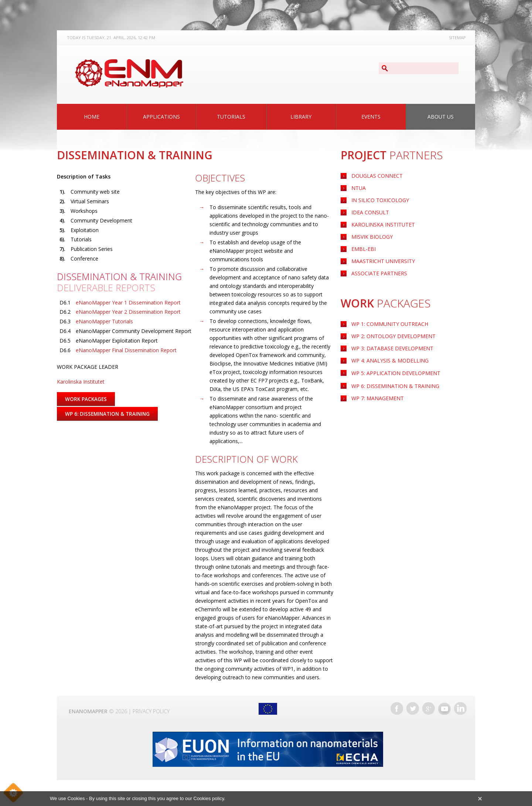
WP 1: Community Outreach (390, 324)
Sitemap (457, 38)
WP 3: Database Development (392, 348)
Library (301, 117)
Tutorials (231, 117)
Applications (161, 117)
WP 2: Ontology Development (393, 336)
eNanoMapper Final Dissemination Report (126, 350)
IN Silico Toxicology (380, 200)
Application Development (396, 373)
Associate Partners (379, 273)
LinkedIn (460, 708)
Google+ (429, 708)
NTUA (359, 188)
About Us (441, 117)
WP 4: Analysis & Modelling (390, 361)
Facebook (397, 708)
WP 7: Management (378, 398)
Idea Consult (370, 212)
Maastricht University (383, 261)
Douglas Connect (377, 176)
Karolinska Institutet (383, 225)
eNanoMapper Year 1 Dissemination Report (128, 302)
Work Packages (86, 399)
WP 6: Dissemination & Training (395, 386)
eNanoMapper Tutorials (104, 321)
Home (92, 117)
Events (371, 117)
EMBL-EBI (364, 249)
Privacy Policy (151, 711)
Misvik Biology (372, 237)
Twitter (413, 708)
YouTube (444, 708)
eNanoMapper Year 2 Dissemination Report (128, 312)
